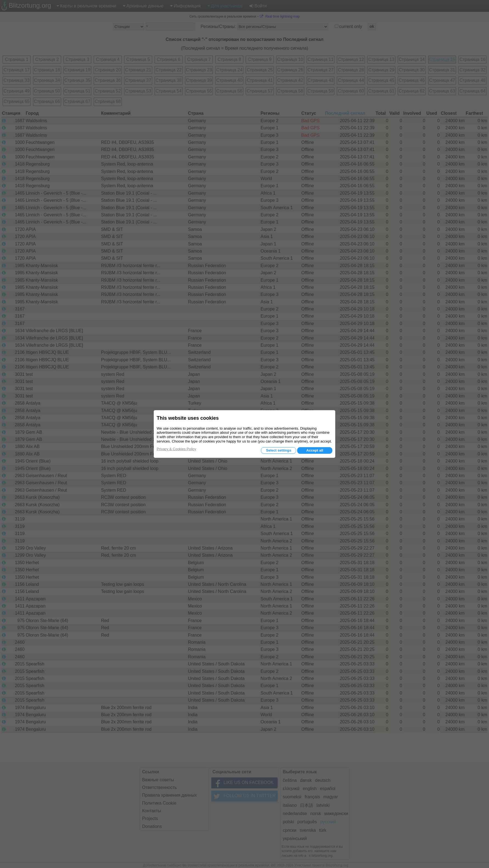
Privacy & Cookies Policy (176, 449)
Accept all (315, 450)
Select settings (279, 450)
